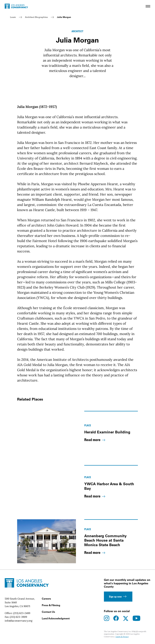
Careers (46, 599)
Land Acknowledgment (56, 618)
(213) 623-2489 (22, 613)
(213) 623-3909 (18, 617)
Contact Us (48, 612)
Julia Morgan (64, 17)
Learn (13, 17)
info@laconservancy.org (19, 621)
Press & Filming (51, 605)
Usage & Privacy (122, 637)
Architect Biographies (36, 17)
